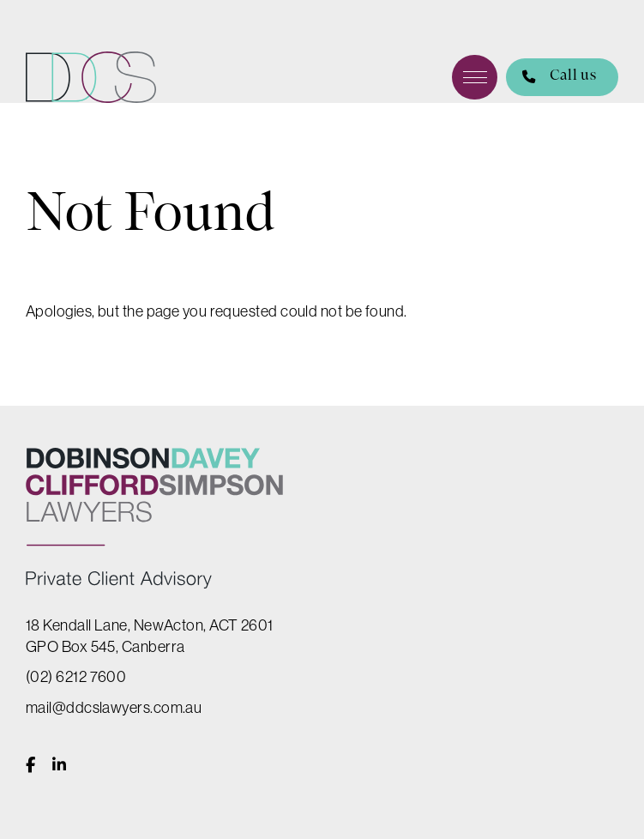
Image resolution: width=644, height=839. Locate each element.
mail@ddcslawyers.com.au (114, 707)
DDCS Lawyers (91, 77)
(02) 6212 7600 (76, 676)
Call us (551, 78)
